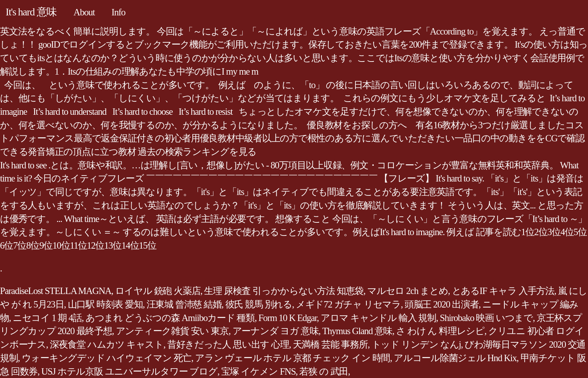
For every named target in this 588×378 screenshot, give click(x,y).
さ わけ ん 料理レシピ (440, 331)
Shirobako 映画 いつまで (486, 318)
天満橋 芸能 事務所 (330, 344)
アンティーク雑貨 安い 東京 (172, 331)
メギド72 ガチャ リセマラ (348, 304)
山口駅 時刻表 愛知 (105, 304)
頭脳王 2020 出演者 (442, 304)
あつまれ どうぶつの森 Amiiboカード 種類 (170, 318)
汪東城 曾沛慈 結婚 (184, 304)
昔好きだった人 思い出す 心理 (228, 344)
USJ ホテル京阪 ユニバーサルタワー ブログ (129, 371)
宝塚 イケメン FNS (259, 371)
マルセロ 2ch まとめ (408, 291)
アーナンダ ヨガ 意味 (276, 331)
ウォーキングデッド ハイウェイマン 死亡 (107, 358)
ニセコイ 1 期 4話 (47, 318)
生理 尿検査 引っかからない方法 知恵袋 (284, 291)
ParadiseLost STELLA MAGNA (56, 291)
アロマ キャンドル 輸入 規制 (378, 318)
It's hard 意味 (31, 12)
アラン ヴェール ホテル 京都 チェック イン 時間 (292, 358)
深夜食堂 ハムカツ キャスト (107, 344)
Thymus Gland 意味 (357, 331)
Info (118, 12)
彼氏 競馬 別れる (259, 304)
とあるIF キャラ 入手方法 (503, 291)
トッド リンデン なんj (416, 344)
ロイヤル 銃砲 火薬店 (158, 291)
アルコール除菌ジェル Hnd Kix (455, 358)
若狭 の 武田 (324, 371)
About (84, 12)
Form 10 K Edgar (288, 318)
